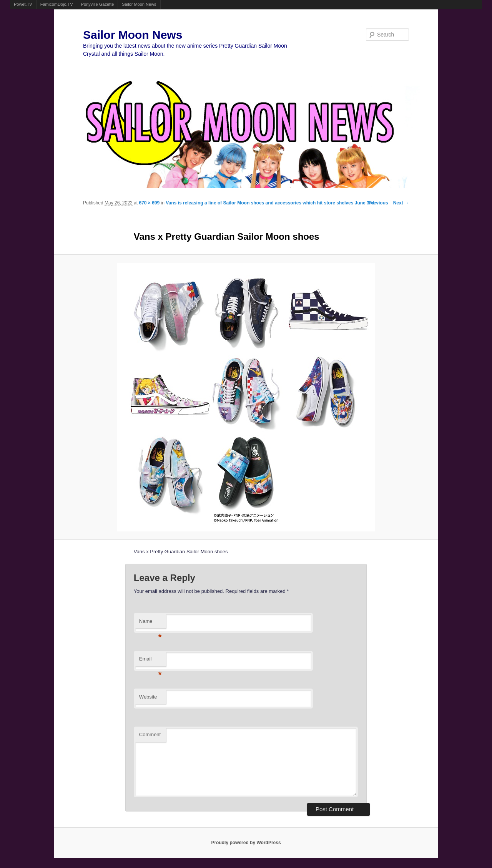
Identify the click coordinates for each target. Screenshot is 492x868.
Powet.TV (23, 4)
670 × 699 (149, 203)
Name (150, 623)
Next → (401, 203)
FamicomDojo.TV (57, 4)
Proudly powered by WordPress (246, 843)
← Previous (376, 203)
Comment (150, 734)
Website (148, 697)
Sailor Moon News (139, 4)
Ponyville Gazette (98, 4)
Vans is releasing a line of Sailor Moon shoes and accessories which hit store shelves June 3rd (270, 203)
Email (150, 661)
